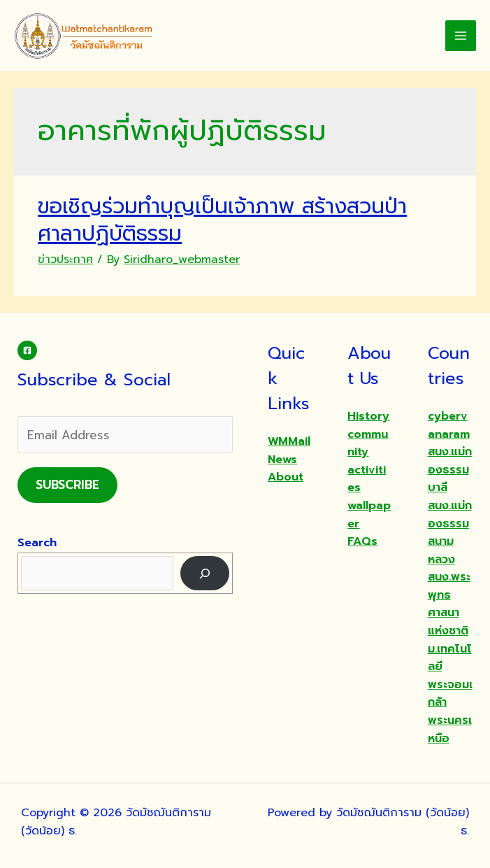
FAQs (362, 541)
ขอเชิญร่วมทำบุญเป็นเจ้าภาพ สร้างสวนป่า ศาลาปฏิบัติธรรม (222, 220)
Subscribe (67, 485)
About (286, 477)
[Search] (205, 573)
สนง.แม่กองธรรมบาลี (450, 470)
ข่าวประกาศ (65, 259)
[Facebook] (27, 350)
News (282, 460)
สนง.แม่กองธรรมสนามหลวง (450, 533)
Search (37, 543)
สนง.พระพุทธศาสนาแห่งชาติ (449, 604)
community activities (368, 461)
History (368, 416)
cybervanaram (449, 425)
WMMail (289, 441)
